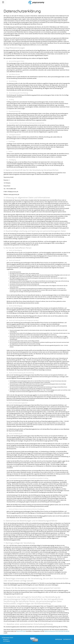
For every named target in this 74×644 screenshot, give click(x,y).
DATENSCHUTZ (67, 639)
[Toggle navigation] (3, 2)
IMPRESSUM (59, 639)
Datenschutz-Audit (21, 631)
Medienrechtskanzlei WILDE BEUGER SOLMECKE (57, 631)
